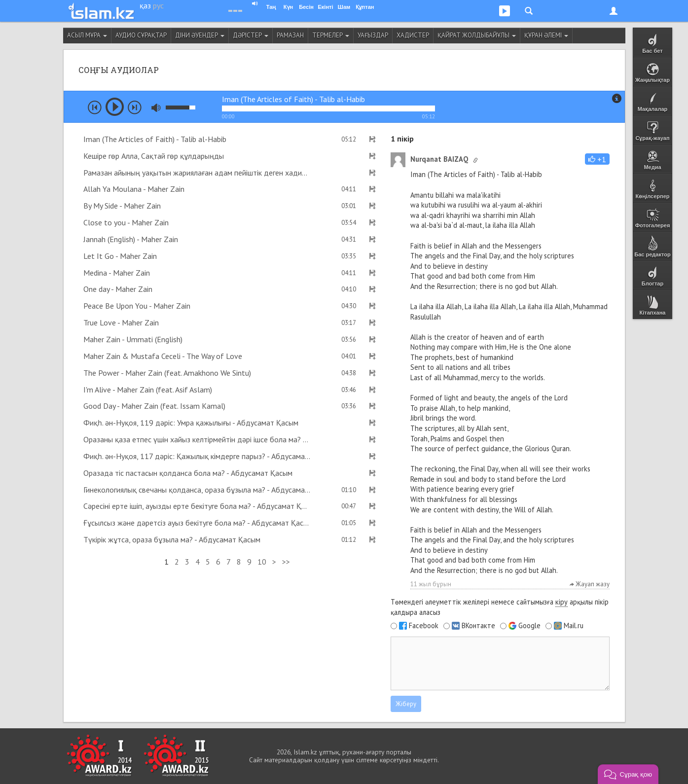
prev (95, 107)
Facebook (424, 626)
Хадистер (413, 35)
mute (156, 108)
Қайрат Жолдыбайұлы (477, 35)
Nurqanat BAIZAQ (439, 159)
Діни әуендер (200, 35)
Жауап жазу (590, 584)
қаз (145, 5)
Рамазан (290, 35)
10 (262, 562)
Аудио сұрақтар (141, 35)
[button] (597, 159)
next (135, 107)
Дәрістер (251, 35)
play (115, 107)
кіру (561, 602)
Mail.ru (574, 626)
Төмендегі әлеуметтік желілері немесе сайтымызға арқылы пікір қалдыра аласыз (500, 607)
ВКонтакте (478, 626)
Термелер (331, 35)
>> (286, 562)
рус (158, 5)
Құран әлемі (546, 35)
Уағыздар (373, 35)
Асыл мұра (87, 35)
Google (529, 626)
